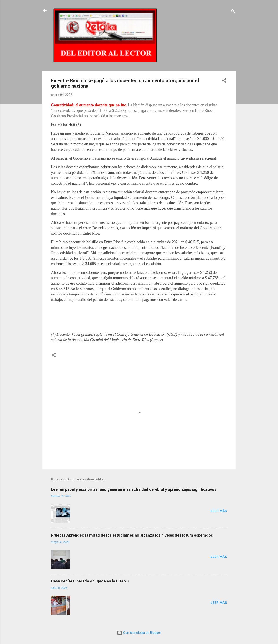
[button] (224, 81)
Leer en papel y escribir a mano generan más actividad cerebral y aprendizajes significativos (134, 489)
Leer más (219, 511)
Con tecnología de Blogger (139, 633)
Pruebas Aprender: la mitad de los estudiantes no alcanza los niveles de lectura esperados (132, 535)
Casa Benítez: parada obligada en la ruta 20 (90, 581)
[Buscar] (233, 12)
